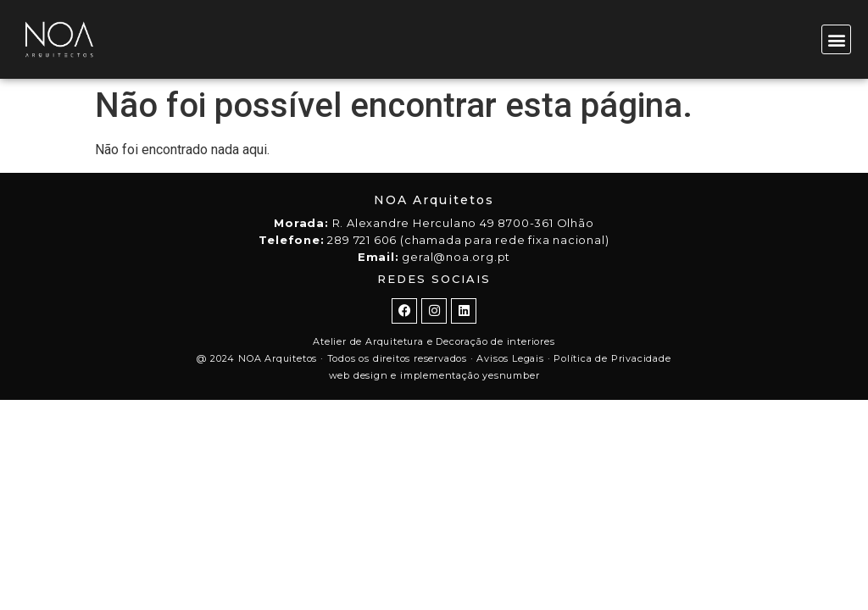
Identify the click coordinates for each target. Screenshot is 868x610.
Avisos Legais (510, 358)
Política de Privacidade (612, 358)
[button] (836, 39)
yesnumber (511, 375)
